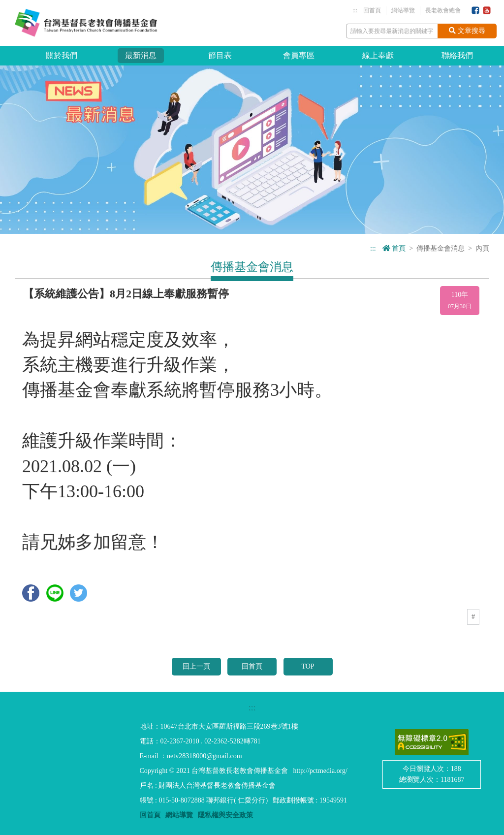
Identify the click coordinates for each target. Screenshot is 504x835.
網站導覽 (403, 10)
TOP (308, 666)
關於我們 (62, 55)
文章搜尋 (467, 31)
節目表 (220, 55)
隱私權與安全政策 (225, 815)
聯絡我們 (457, 55)
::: (355, 10)
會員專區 (299, 55)
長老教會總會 (443, 10)
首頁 (394, 248)
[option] (252, 149)
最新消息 (141, 55)
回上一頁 (196, 666)
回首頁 (372, 10)
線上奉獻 (378, 55)
